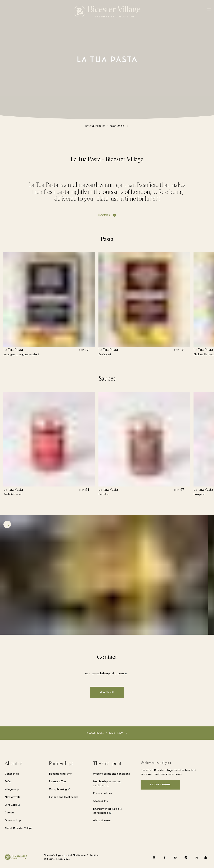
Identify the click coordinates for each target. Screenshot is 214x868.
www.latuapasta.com (108, 674)
